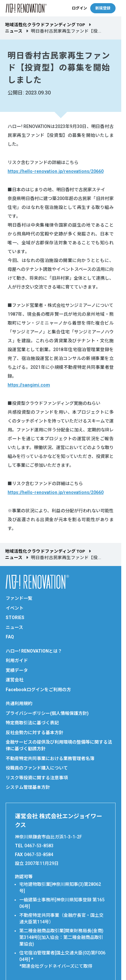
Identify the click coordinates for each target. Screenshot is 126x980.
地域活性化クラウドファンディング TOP (45, 25)
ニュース (14, 31)
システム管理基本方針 (28, 787)
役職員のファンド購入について (37, 768)
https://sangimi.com (29, 385)
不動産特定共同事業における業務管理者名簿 (50, 758)
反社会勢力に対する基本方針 (35, 733)
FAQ (10, 637)
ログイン (79, 8)
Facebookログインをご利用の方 (38, 690)
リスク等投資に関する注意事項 (37, 778)
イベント (15, 608)
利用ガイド (17, 660)
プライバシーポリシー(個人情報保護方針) (47, 713)
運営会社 (15, 680)
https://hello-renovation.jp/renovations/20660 (56, 171)
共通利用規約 (19, 703)
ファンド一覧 (19, 598)
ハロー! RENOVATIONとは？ (34, 651)
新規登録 (103, 8)
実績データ (17, 670)
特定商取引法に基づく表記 (32, 723)
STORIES (15, 618)
